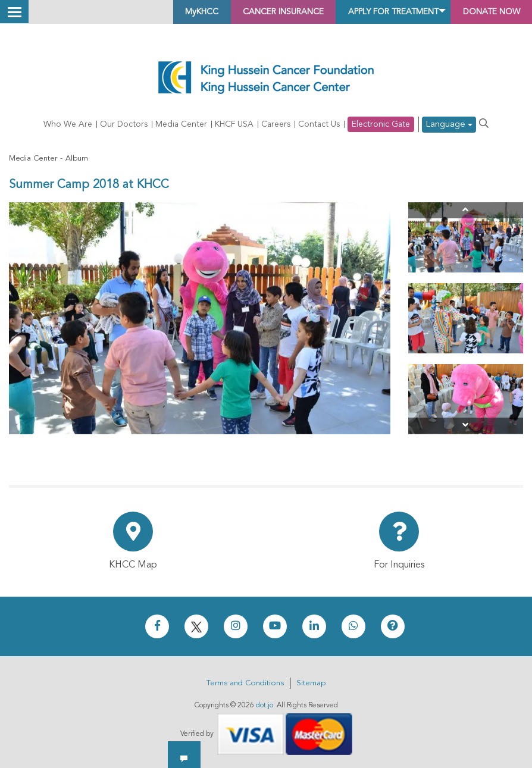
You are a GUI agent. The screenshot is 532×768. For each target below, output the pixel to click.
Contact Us (319, 125)
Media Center (181, 125)
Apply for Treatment (367, 12)
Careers (276, 125)
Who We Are (68, 125)
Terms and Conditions (245, 683)
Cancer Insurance (237, 12)
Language (449, 125)
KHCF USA (234, 125)
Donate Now (484, 12)
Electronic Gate (381, 125)
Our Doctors (124, 125)
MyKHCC (142, 12)
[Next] (466, 426)
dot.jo (265, 706)
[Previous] (466, 211)
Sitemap (311, 683)
